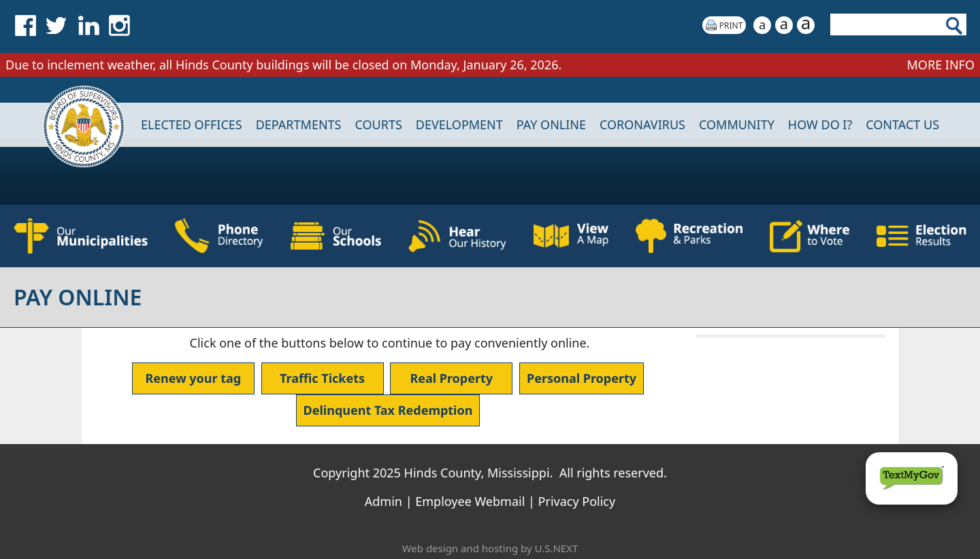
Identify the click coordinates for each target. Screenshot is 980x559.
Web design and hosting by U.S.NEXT (490, 548)
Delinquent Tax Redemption (388, 410)
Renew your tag (194, 378)
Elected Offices (192, 124)
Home (75, 125)
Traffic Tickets (322, 378)
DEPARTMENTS (299, 124)
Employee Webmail (470, 501)
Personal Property (582, 378)
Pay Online (551, 124)
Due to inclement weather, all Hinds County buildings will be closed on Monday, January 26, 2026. (285, 65)
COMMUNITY (737, 124)
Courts (378, 124)
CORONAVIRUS (642, 124)
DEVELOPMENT (459, 124)
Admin (383, 501)
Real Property (451, 378)
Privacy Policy (577, 501)
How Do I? (820, 124)
